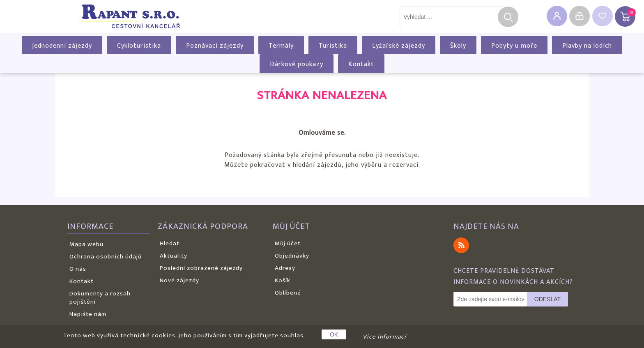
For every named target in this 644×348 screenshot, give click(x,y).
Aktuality (174, 256)
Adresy (285, 268)
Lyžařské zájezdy (399, 46)
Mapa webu (86, 244)
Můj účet (288, 243)
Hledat (508, 17)
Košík (283, 280)
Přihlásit (580, 16)
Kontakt (361, 64)
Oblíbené (288, 293)
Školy (458, 46)
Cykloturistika (139, 46)
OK (334, 334)
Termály (281, 46)
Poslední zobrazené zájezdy (201, 268)
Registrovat (557, 16)
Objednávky (292, 256)
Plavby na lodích (587, 46)
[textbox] (453, 17)
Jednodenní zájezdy (62, 46)
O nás (78, 269)
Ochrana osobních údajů (106, 257)
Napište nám (88, 314)
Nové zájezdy (179, 280)
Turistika (333, 46)
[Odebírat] (490, 299)
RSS (461, 245)
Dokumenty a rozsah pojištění (100, 298)
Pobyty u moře (514, 46)
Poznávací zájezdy (215, 46)
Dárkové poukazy (297, 64)
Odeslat (547, 299)
